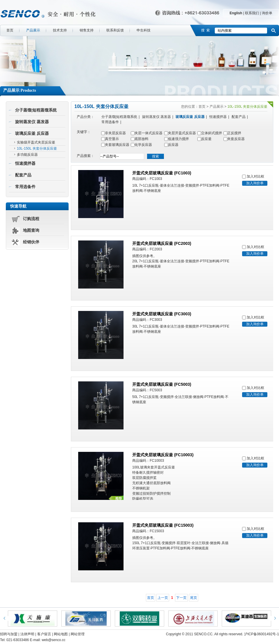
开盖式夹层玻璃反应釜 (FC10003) (163, 455)
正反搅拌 (234, 133)
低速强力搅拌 (178, 139)
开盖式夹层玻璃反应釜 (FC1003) (162, 173)
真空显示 (112, 139)
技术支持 (60, 30)
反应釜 (206, 139)
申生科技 (144, 30)
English (236, 13)
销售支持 (87, 30)
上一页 (163, 598)
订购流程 (31, 219)
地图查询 (31, 230)
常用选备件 (25, 187)
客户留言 (44, 634)
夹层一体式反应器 (149, 133)
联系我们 (252, 13)
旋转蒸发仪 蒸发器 (32, 122)
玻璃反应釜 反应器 (32, 133)
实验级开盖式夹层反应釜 (36, 142)
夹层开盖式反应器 (182, 133)
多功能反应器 (27, 155)
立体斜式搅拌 (212, 133)
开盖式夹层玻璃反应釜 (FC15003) (163, 525)
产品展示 (33, 30)
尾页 (194, 598)
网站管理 (78, 634)
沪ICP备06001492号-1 (262, 634)
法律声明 (27, 634)
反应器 (173, 145)
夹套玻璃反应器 (117, 145)
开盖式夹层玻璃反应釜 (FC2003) (162, 243)
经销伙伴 (31, 242)
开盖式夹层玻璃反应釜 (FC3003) (162, 314)
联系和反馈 (115, 30)
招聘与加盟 (9, 634)
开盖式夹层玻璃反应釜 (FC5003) (162, 384)
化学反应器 (143, 145)
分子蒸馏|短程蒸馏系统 (36, 110)
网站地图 (61, 634)
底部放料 (142, 139)
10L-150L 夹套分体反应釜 (37, 148)
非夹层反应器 (115, 133)
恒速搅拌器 (25, 163)
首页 (10, 30)
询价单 (267, 13)
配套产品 (23, 175)
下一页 (181, 598)
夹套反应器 (236, 139)
